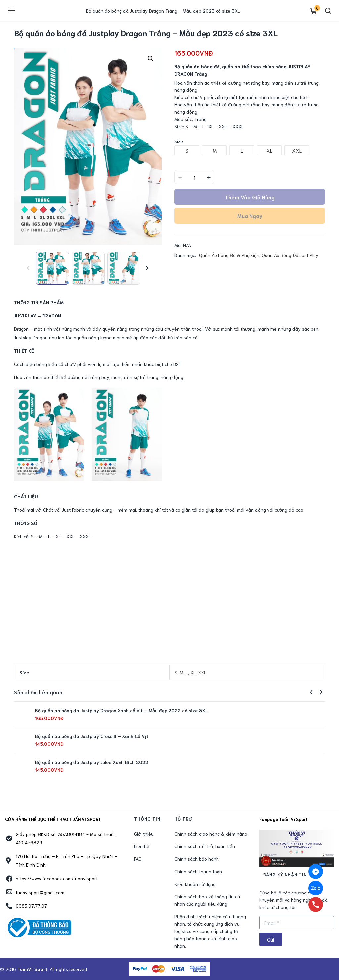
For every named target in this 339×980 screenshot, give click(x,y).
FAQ (138, 859)
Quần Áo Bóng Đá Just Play (290, 255)
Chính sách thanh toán (198, 871)
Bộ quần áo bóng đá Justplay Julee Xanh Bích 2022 (92, 762)
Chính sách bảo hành (197, 859)
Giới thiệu (144, 834)
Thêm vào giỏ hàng (250, 197)
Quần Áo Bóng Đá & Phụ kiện (229, 255)
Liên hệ (142, 846)
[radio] (187, 150)
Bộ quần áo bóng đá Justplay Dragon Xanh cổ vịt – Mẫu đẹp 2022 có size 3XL (121, 710)
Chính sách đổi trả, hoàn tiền (205, 846)
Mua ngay (250, 216)
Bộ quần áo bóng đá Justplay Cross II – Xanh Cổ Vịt (92, 736)
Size (179, 141)
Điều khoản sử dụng (195, 884)
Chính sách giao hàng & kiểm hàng (211, 834)
